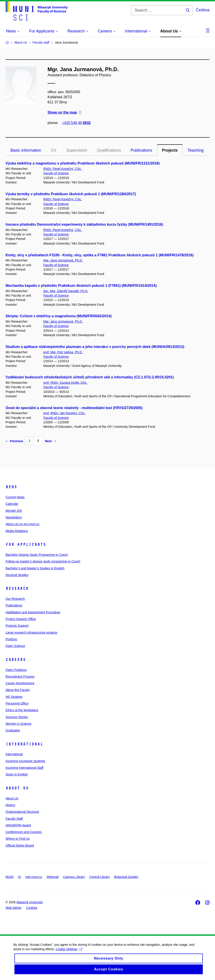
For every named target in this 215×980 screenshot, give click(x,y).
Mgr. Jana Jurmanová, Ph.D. (63, 260)
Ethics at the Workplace (22, 710)
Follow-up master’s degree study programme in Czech (43, 561)
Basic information (26, 150)
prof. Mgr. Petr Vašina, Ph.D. (63, 352)
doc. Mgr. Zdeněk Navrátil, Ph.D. (66, 291)
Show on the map (64, 113)
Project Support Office (21, 619)
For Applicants (26, 544)
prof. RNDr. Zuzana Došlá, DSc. (65, 383)
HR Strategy (14, 697)
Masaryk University (30, 902)
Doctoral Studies (17, 575)
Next (50, 441)
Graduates (13, 730)
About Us (17, 788)
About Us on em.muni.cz (23, 524)
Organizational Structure (22, 812)
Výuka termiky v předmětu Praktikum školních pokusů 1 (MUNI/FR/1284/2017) (71, 194)
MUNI (10, 877)
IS (19, 877)
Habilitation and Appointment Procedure (33, 612)
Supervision (77, 150)
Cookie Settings (69, 954)
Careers (16, 660)
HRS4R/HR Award (18, 825)
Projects (170, 150)
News (11, 487)
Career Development (20, 683)
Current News (15, 497)
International (24, 744)
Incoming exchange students (25, 761)
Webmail (53, 877)
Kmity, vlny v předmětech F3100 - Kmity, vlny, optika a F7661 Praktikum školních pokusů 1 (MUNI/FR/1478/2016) (100, 255)
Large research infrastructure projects (31, 633)
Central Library (100, 877)
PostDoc (11, 639)
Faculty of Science (56, 173)
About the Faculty (18, 690)
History (10, 805)
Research (17, 588)
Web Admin (13, 908)
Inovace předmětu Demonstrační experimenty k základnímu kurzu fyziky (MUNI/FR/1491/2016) (84, 224)
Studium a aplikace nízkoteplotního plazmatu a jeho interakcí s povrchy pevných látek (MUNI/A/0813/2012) (95, 347)
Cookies (32, 908)
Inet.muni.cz (34, 877)
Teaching (195, 150)
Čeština (203, 10)
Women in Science (18, 724)
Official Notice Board (20, 845)
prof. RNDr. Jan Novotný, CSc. (64, 413)
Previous (14, 441)
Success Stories (17, 717)
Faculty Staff (14, 819)
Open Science (15, 646)
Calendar (12, 504)
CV (54, 150)
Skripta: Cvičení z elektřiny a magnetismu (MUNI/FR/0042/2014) (59, 316)
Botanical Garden (126, 877)
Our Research (15, 599)
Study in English (17, 774)
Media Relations (17, 531)
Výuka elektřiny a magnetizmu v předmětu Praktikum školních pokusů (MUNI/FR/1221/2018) (83, 163)
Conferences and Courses (24, 832)
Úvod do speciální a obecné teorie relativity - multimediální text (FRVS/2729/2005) (74, 408)
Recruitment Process (20, 677)
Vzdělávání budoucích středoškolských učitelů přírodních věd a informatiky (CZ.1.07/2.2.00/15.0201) (90, 377)
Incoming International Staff (24, 768)
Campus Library (74, 877)
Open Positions (16, 670)
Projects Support (17, 626)
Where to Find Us (18, 839)
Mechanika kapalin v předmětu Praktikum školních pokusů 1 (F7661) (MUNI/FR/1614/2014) (81, 286)
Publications (141, 150)
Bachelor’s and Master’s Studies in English (35, 568)
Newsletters (14, 517)
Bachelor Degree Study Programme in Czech (37, 555)
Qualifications (109, 150)
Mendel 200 (14, 511)
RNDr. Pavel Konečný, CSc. (63, 169)
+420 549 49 (76, 123)
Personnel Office (17, 703)
